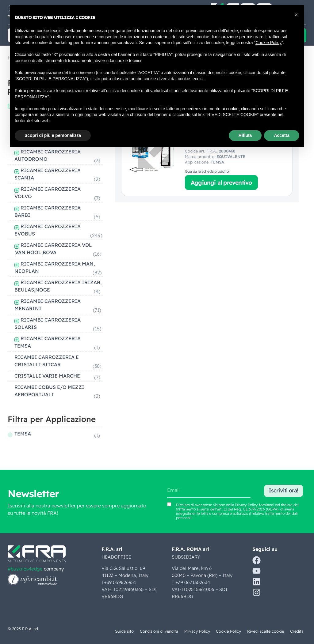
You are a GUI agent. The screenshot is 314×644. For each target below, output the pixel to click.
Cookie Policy (228, 631)
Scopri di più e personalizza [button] (53, 135)
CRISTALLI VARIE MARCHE (47, 376)
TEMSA (23, 434)
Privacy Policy (197, 631)
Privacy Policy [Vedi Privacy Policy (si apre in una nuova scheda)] (246, 505)
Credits (297, 631)
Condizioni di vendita (158, 631)
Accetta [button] (282, 135)
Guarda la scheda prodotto (207, 171)
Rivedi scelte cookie (266, 631)
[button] (296, 15)
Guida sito (123, 631)
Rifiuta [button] (245, 135)
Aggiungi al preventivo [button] (221, 183)
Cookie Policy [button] (268, 43)
